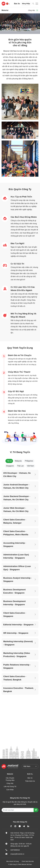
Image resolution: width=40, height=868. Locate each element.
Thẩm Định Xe (30, 781)
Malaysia (18, 461)
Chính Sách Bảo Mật (28, 861)
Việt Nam (31, 466)
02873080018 (15, 850)
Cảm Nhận (10, 790)
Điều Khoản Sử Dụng (13, 861)
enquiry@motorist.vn (17, 854)
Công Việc (10, 783)
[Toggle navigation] (37, 10)
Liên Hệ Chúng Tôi (10, 786)
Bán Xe (17, 4)
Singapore (10, 466)
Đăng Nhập (26, 4)
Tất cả (9, 461)
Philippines (29, 461)
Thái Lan (20, 466)
